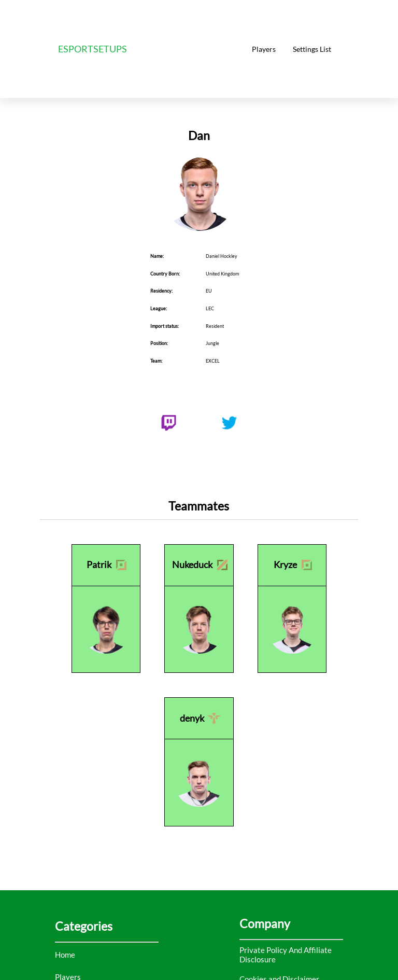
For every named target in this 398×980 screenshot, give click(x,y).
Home (65, 955)
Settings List (312, 49)
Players (264, 49)
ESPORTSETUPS (93, 49)
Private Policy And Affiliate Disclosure (286, 955)
